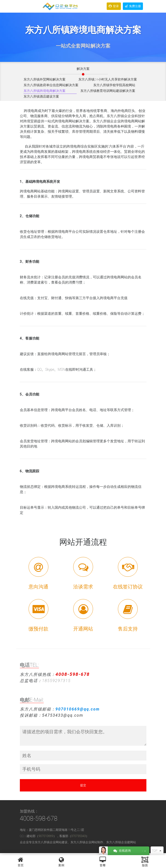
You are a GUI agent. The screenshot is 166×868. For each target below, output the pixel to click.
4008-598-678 (39, 819)
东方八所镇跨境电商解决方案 (45, 91)
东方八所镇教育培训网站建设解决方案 (108, 91)
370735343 (79, 836)
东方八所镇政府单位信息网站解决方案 (51, 85)
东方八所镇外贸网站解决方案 (45, 79)
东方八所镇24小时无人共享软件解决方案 (108, 79)
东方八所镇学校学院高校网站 (114, 85)
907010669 (46, 836)
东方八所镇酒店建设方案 (41, 96)
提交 (83, 785)
